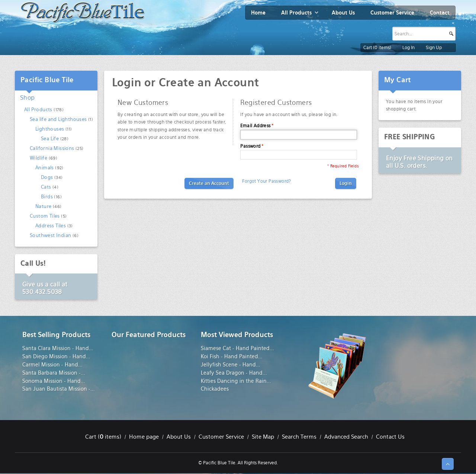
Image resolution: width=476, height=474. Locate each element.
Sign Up (434, 48)
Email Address (255, 126)
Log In (409, 48)
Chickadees (215, 389)
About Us (179, 437)
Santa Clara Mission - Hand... (58, 348)
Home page (144, 437)
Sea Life (50, 139)
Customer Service (221, 437)
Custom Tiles (45, 216)
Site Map (263, 437)
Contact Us (390, 437)
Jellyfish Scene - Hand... (231, 365)
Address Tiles (51, 226)
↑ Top (448, 464)
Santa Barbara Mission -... (54, 373)
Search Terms (299, 437)
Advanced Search (346, 437)
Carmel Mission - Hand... (52, 365)
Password (250, 146)
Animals (45, 168)
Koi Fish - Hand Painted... (232, 356)
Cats (46, 187)
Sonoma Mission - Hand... (54, 381)
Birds (47, 197)
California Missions (52, 148)
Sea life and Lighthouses (58, 119)
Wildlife (38, 158)
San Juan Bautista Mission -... (59, 389)
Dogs (47, 177)
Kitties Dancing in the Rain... (236, 381)
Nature (43, 206)
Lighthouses (50, 129)
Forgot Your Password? (266, 181)
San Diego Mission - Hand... (56, 356)
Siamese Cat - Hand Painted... (237, 348)
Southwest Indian (50, 235)
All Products (38, 110)
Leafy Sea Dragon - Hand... (234, 373)
